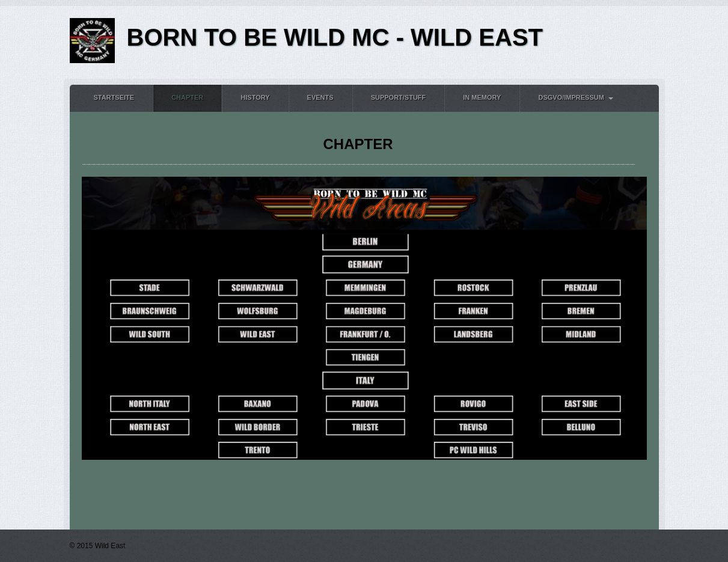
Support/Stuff (399, 97)
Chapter (187, 97)
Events (320, 97)
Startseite (114, 97)
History (255, 97)
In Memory (482, 97)
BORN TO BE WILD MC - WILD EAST (335, 37)
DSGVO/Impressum (571, 97)
